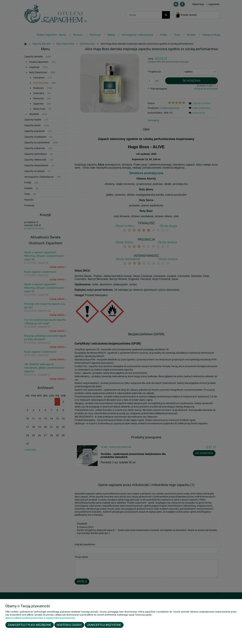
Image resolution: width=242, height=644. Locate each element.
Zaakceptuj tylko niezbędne (30, 625)
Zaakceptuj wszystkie (104, 625)
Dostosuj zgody (69, 625)
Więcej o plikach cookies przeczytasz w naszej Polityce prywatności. (41, 618)
